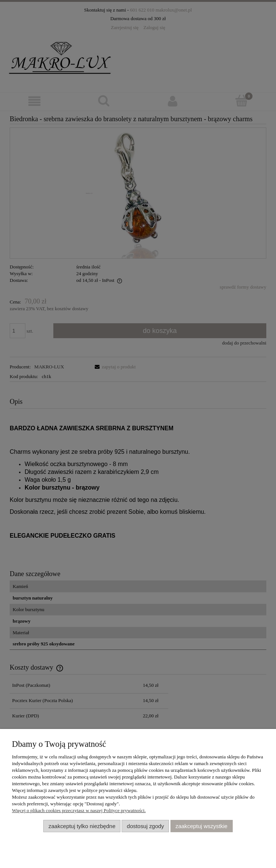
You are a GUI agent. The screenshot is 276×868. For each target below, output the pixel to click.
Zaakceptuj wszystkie (201, 826)
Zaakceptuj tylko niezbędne (82, 826)
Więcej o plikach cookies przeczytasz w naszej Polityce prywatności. (79, 810)
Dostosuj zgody (145, 826)
